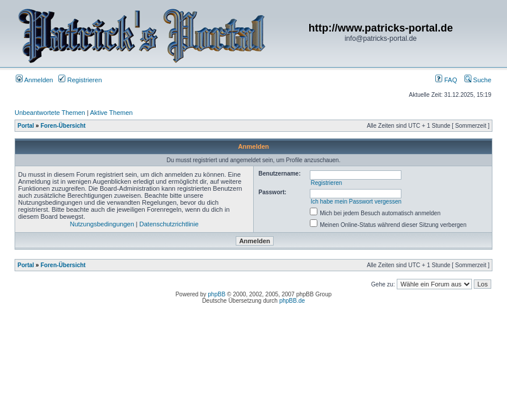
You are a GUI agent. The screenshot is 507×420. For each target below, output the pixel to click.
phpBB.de (292, 301)
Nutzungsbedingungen (102, 224)
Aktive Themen (111, 113)
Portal (26, 126)
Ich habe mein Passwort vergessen (356, 202)
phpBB (216, 294)
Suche (478, 80)
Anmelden (34, 80)
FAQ (446, 80)
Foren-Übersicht (63, 126)
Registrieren (80, 80)
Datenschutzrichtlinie (169, 224)
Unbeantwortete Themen (50, 113)
